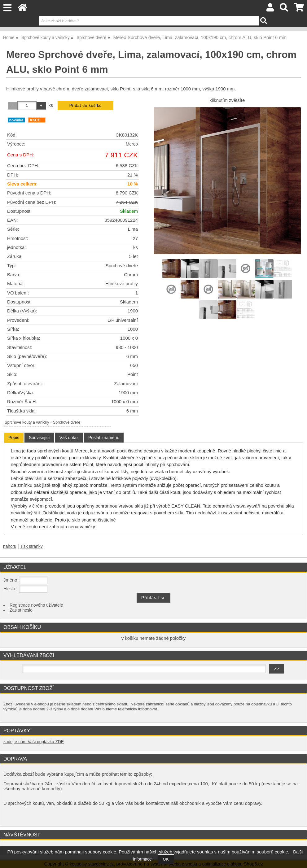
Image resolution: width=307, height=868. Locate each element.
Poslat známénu (104, 438)
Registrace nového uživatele (36, 605)
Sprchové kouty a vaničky (27, 422)
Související (39, 438)
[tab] (14, 438)
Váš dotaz (69, 438)
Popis (14, 438)
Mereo (132, 144)
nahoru (10, 546)
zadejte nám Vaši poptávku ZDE (34, 742)
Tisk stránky (31, 546)
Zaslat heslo (21, 610)
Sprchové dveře (67, 422)
